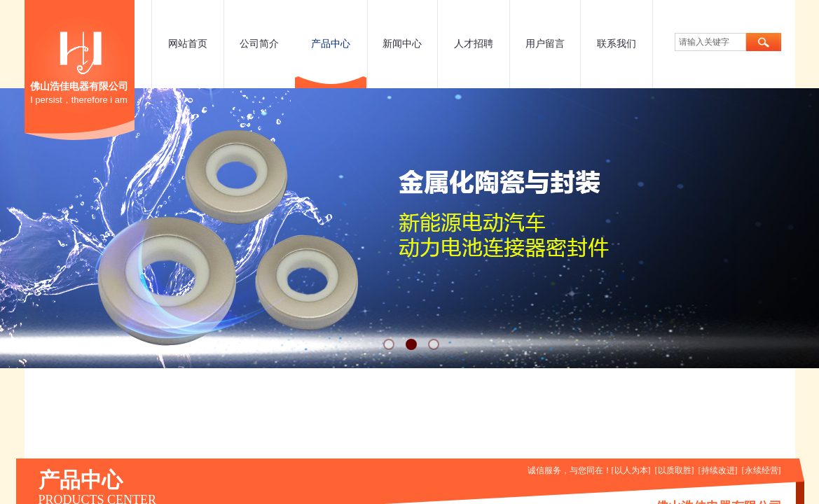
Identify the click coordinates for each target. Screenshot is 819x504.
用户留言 (545, 44)
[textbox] (710, 42)
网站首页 (188, 44)
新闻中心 (402, 44)
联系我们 (617, 44)
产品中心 (331, 44)
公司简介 (259, 44)
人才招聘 (474, 44)
